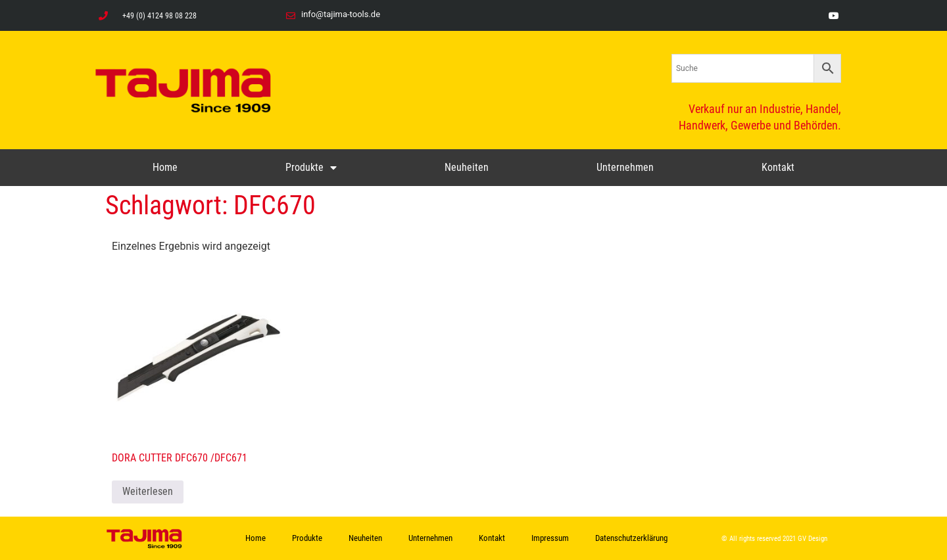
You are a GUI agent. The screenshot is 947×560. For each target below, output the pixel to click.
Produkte (311, 168)
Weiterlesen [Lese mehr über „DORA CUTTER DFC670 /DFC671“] (148, 491)
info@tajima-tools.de (341, 14)
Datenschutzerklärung (631, 538)
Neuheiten (467, 167)
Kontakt (778, 167)
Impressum (550, 538)
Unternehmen (625, 167)
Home (165, 167)
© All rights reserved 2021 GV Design (774, 539)
